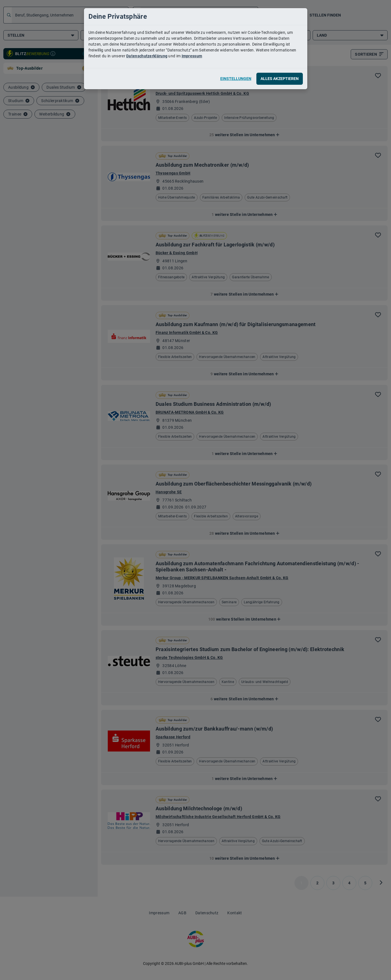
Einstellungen (236, 79)
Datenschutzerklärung (147, 56)
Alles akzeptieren (280, 79)
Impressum (192, 56)
